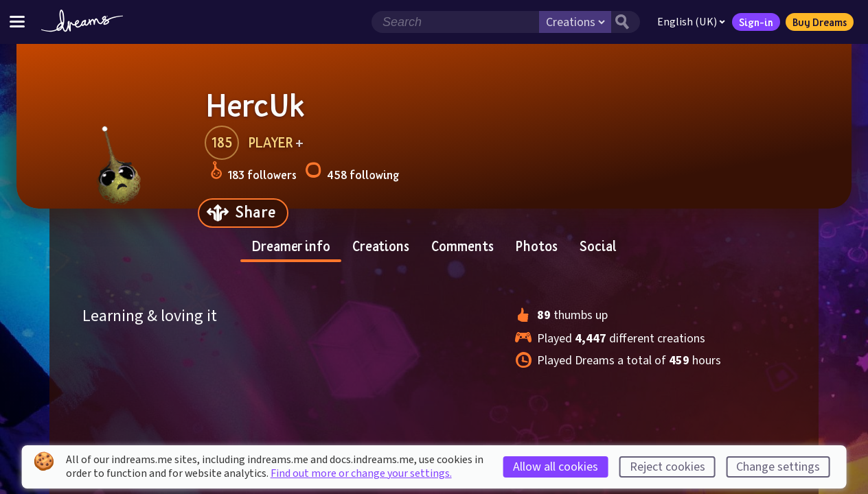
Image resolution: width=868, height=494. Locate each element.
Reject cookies (667, 467)
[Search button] (626, 22)
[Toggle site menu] (17, 22)
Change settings (778, 467)
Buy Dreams (820, 22)
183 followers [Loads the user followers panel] (253, 173)
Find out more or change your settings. (361, 473)
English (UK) (691, 22)
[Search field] (455, 22)
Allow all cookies (556, 467)
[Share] (243, 213)
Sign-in (756, 22)
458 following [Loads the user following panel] (352, 173)
